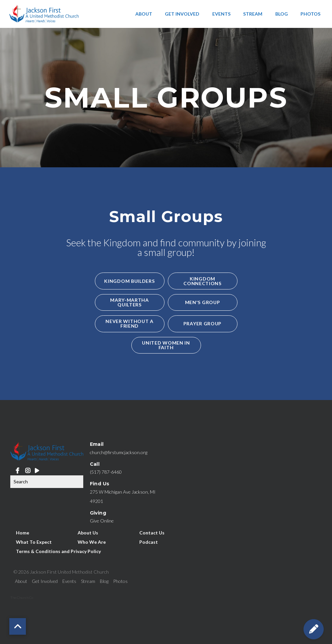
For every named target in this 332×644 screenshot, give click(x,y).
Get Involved (182, 14)
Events (221, 14)
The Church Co (22, 598)
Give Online (102, 521)
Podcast (149, 542)
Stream (253, 14)
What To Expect (34, 542)
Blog (282, 14)
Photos (310, 14)
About (144, 14)
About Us (88, 532)
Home (23, 532)
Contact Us (152, 532)
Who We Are (92, 542)
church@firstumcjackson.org (119, 452)
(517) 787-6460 (106, 472)
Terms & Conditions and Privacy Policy (58, 551)
